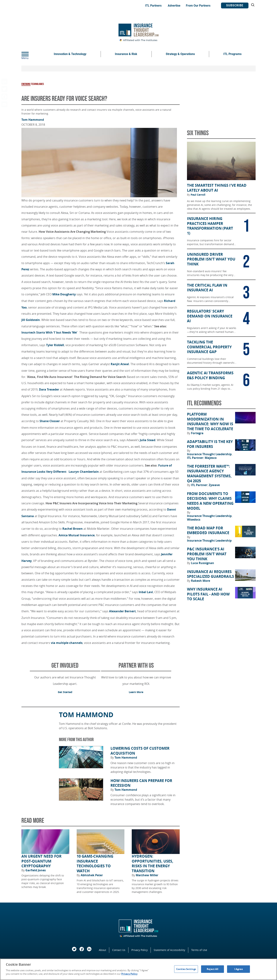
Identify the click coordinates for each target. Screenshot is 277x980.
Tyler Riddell (55, 345)
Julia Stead (148, 440)
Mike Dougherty (64, 294)
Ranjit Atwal (120, 364)
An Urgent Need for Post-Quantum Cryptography (41, 861)
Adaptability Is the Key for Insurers (210, 444)
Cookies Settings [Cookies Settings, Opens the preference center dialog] (186, 969)
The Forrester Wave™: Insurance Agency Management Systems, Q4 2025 (209, 474)
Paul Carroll (198, 195)
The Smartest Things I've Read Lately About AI (217, 188)
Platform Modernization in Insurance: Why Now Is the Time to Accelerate (210, 422)
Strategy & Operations (180, 54)
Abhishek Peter (92, 875)
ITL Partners (153, 6)
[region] (138, 969)
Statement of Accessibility (169, 950)
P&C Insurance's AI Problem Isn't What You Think (207, 554)
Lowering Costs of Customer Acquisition (140, 751)
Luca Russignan (203, 563)
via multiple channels (67, 643)
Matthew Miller (147, 875)
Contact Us (119, 950)
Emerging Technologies (33, 84)
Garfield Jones (36, 870)
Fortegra (197, 433)
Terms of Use (199, 950)
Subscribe (235, 5)
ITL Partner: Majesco (202, 458)
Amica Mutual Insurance (77, 535)
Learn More (136, 692)
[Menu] (31, 54)
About (102, 950)
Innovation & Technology (70, 54)
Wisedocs (194, 520)
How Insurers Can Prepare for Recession (141, 783)
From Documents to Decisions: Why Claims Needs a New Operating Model (210, 501)
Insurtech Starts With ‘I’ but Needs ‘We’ (50, 332)
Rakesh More (201, 581)
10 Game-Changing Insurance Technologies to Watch (95, 864)
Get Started (65, 692)
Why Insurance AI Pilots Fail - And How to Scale (208, 594)
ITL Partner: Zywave (205, 485)
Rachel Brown (73, 529)
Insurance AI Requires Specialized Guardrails (210, 574)
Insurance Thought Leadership (210, 454)
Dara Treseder (49, 389)
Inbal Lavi (146, 592)
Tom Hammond (33, 120)
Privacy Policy (140, 950)
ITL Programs (232, 54)
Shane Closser (50, 421)
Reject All (213, 969)
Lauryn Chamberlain (84, 472)
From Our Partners (198, 6)
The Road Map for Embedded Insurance (208, 531)
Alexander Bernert (122, 611)
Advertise (174, 6)
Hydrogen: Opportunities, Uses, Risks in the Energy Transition (152, 864)
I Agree (239, 969)
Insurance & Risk (126, 54)
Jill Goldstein (31, 320)
